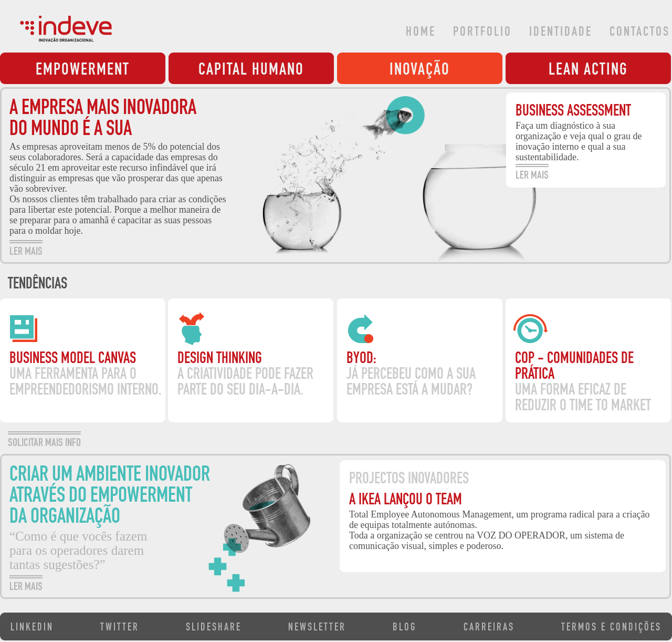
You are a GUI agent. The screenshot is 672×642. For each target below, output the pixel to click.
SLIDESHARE (214, 628)
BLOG (405, 628)
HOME (421, 33)
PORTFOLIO (482, 33)
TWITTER (120, 628)
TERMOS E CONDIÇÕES (611, 628)
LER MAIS (26, 251)
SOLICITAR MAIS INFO (44, 442)
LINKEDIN (32, 628)
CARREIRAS (489, 628)
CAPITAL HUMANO (251, 71)
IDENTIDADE (561, 33)
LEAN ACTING (588, 71)
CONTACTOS (640, 33)
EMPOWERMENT (83, 71)
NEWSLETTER (317, 628)
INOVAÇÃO (420, 71)
